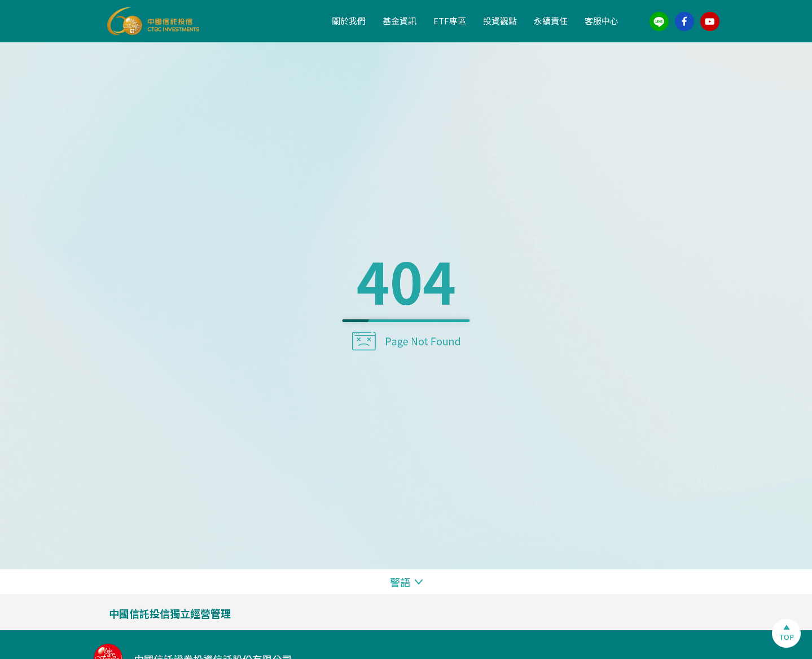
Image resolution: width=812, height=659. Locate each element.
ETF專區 (450, 21)
